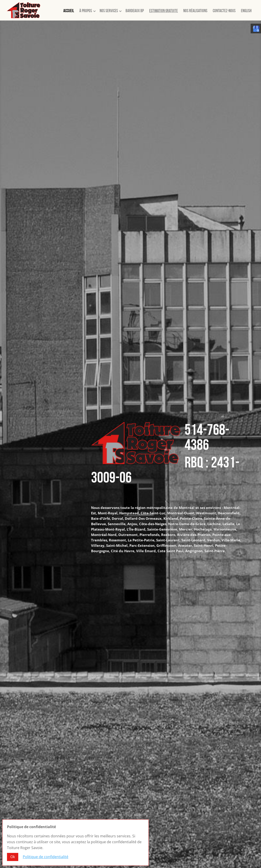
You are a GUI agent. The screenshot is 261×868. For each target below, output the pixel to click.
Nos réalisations (195, 11)
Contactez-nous (224, 11)
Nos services (109, 11)
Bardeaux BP (135, 11)
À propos (86, 11)
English (246, 11)
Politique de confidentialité (46, 857)
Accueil (69, 11)
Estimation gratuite (164, 11)
